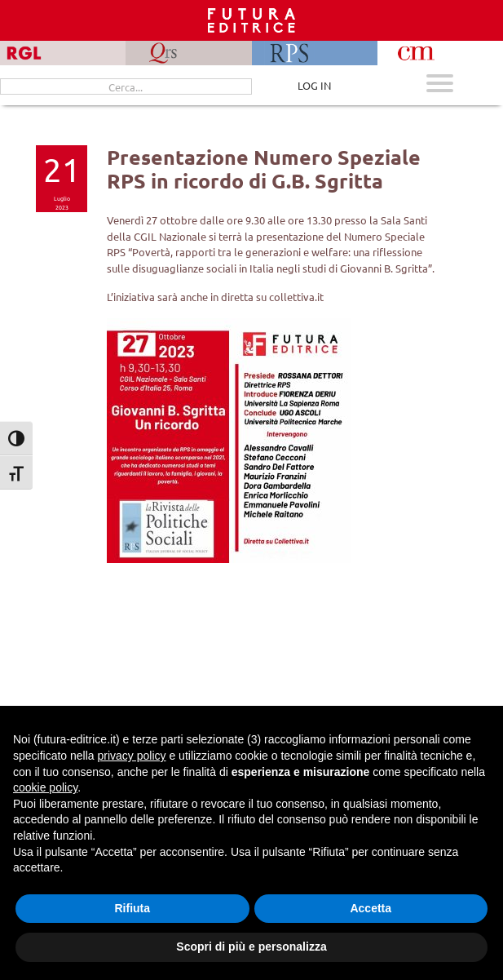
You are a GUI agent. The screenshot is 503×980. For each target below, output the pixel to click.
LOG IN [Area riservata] (314, 85)
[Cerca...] (126, 86)
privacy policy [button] (132, 756)
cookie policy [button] (45, 787)
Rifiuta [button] (132, 908)
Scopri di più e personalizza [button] (251, 947)
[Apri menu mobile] (440, 85)
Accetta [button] (371, 908)
